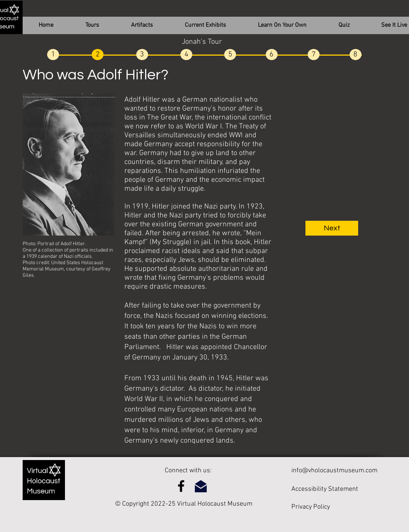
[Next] (332, 228)
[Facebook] (181, 486)
